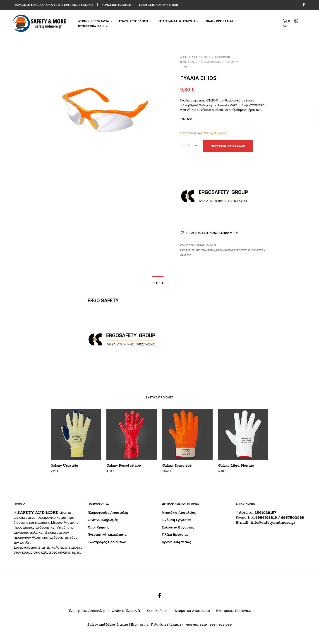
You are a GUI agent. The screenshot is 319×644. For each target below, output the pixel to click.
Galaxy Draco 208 (177, 466)
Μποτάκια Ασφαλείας (179, 513)
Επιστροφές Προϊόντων (107, 542)
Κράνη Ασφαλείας (176, 542)
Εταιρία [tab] (158, 283)
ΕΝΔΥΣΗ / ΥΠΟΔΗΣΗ (134, 21)
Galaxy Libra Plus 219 (236, 466)
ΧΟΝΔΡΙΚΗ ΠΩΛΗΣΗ (116, 5)
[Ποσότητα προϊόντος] (189, 146)
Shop (204, 57)
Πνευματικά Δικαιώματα (107, 534)
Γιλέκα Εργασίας (175, 534)
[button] (287, 21)
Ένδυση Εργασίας (177, 520)
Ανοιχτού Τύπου (205, 250)
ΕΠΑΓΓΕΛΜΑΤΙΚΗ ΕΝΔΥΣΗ (177, 21)
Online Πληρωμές (103, 520)
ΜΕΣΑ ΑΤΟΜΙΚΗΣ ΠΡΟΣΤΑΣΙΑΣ (233, 250)
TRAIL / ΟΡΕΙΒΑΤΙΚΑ (219, 21)
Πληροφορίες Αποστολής (108, 513)
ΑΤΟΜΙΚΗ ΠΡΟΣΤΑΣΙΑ (94, 21)
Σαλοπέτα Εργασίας (178, 527)
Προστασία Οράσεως (211, 62)
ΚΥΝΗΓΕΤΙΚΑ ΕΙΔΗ (91, 26)
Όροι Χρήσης (98, 527)
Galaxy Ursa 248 (64, 466)
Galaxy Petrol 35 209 (124, 466)
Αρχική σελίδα (189, 57)
